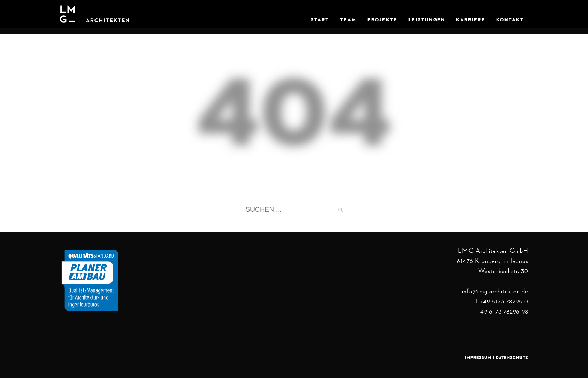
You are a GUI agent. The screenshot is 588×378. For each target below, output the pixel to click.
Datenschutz (512, 357)
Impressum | (480, 357)
